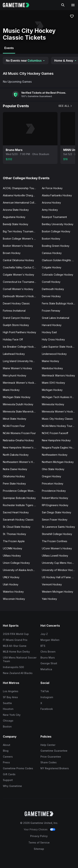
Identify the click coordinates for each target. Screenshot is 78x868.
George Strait (49, 663)
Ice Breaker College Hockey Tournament (21, 347)
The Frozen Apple (14, 541)
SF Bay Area (10, 697)
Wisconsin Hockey (14, 599)
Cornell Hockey (51, 282)
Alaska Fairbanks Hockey (57, 195)
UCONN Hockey (12, 548)
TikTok (45, 691)
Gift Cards (9, 774)
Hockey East (49, 332)
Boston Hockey (51, 239)
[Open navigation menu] (73, 5)
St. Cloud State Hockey (17, 527)
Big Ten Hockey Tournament (20, 231)
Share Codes (49, 762)
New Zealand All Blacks (18, 673)
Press (6, 762)
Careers (8, 757)
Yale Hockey (49, 599)
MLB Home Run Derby (16, 652)
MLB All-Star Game (15, 646)
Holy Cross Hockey (53, 339)
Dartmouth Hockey (53, 289)
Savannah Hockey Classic (18, 520)
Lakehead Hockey (14, 354)
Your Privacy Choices (36, 829)
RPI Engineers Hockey (55, 505)
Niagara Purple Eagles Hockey (60, 448)
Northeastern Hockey (55, 455)
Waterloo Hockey (13, 592)
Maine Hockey (51, 361)
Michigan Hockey (52, 390)
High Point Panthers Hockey (19, 332)
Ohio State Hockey (53, 469)
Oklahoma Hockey (14, 476)
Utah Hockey (11, 584)
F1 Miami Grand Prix (15, 640)
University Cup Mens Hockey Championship (60, 563)
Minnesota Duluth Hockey (18, 404)
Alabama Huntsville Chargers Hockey (21, 195)
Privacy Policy (39, 836)
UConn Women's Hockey (57, 548)
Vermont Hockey (52, 584)
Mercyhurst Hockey (15, 375)
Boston (7, 727)
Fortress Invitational (14, 311)
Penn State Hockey (14, 484)
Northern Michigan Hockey (58, 462)
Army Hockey (50, 210)
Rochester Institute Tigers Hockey (21, 505)
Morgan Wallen (50, 640)
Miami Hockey (11, 390)
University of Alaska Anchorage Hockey (21, 570)
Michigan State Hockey (17, 397)
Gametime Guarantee (54, 751)
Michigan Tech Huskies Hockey (60, 397)
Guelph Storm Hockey (16, 325)
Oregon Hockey (51, 476)
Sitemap (39, 849)
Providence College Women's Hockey (21, 491)
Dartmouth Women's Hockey (20, 296)
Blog (6, 751)
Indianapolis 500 (13, 667)
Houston (8, 709)
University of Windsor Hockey (60, 570)
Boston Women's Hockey (18, 246)
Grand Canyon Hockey (16, 318)
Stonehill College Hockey (57, 534)
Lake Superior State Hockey (59, 347)
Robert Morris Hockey (55, 498)
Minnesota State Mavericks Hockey (21, 411)
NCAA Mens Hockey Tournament (60, 426)
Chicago (8, 721)
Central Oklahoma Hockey (18, 260)
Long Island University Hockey (21, 361)
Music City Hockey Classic (57, 419)
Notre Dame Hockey (15, 469)
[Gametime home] (18, 5)
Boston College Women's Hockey (21, 239)
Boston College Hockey (56, 231)
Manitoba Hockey (52, 368)
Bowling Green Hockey (56, 246)
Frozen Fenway (51, 311)
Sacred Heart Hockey (16, 512)
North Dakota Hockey (16, 455)
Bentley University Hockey (58, 224)
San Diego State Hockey (57, 512)
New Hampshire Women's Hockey (21, 448)
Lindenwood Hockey (54, 354)
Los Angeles (11, 691)
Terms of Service (39, 843)
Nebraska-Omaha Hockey (18, 440)
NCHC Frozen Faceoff (55, 433)
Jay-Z (44, 634)
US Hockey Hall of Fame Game (60, 577)
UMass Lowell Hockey (55, 556)
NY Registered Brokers (55, 768)
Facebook (47, 709)
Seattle (7, 703)
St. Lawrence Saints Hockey (58, 527)
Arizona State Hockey (16, 210)
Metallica (46, 669)
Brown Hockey (12, 253)
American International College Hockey (21, 203)
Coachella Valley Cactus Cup (20, 267)
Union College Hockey (16, 563)
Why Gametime (12, 786)
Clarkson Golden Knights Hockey (60, 260)
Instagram (47, 697)
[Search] (63, 5)
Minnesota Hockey (53, 404)
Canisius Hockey (52, 253)
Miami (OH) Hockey (53, 383)
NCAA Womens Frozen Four (19, 433)
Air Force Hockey (52, 188)
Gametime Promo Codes (18, 768)
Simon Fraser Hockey (55, 520)
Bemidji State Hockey (16, 224)
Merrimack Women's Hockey (20, 383)
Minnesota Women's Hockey (59, 411)
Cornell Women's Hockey (18, 289)
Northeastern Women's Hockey (21, 462)
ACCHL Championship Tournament (21, 188)
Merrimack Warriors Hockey (58, 375)
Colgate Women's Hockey (19, 275)
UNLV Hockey (11, 577)
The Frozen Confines (55, 541)
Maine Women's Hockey (17, 368)
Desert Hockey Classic (16, 303)
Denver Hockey (51, 296)
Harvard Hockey (52, 325)
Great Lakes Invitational (56, 318)
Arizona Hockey (51, 203)
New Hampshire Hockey (56, 440)
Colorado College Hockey (58, 275)
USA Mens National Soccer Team (20, 659)
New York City (12, 715)
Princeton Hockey (53, 484)
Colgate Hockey (52, 267)
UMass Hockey (12, 556)
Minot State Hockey (15, 419)
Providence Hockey (54, 491)
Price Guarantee (51, 757)
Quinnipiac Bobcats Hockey (19, 498)
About (7, 745)
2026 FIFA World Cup (16, 634)
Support (8, 780)
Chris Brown (48, 652)
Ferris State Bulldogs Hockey (59, 303)
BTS (43, 646)
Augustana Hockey (14, 217)
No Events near (26, 61)
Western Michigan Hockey (58, 592)
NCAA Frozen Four (14, 426)
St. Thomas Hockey (14, 534)
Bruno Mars (48, 658)
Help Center (48, 745)
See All (65, 106)
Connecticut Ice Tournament (20, 282)
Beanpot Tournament (54, 217)
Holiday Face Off (13, 339)
